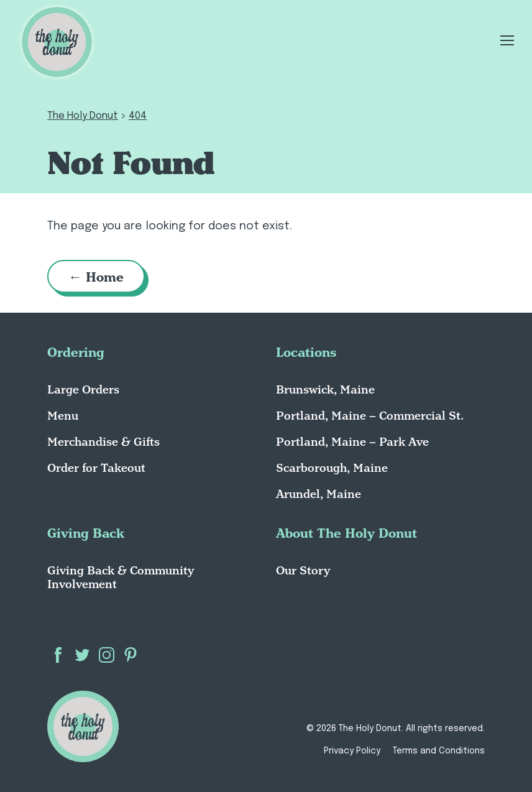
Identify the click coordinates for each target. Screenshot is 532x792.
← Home (97, 277)
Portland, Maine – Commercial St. (370, 416)
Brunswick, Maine (325, 389)
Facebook (58, 655)
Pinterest (131, 655)
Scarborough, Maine (332, 468)
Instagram (107, 655)
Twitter (82, 655)
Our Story (303, 570)
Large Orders (83, 389)
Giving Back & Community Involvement (121, 577)
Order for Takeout (96, 468)
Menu (63, 416)
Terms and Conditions (439, 751)
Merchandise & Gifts (103, 442)
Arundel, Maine (319, 494)
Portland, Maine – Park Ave (352, 442)
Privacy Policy (352, 751)
